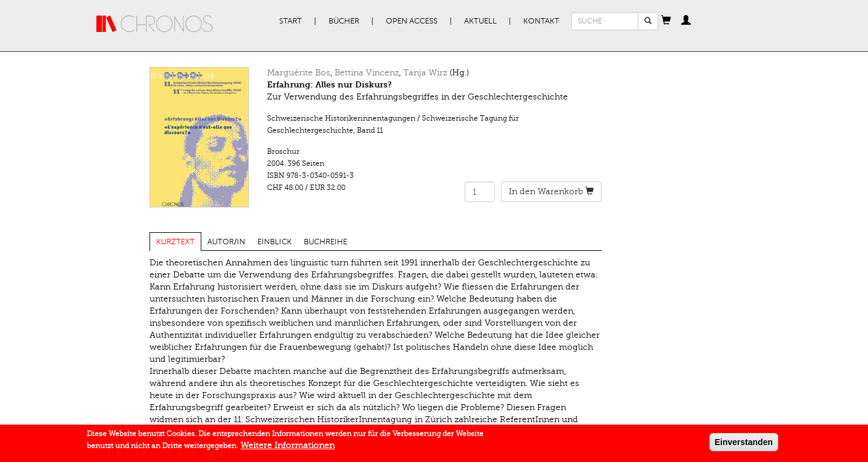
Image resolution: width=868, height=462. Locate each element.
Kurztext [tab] (175, 242)
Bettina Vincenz (367, 73)
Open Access (412, 21)
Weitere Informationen (288, 447)
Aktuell (480, 21)
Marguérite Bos (299, 73)
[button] (666, 21)
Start (291, 21)
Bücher (344, 21)
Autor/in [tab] (226, 242)
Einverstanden (744, 444)
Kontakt (541, 21)
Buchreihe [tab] (325, 242)
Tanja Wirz (425, 73)
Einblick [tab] (275, 242)
